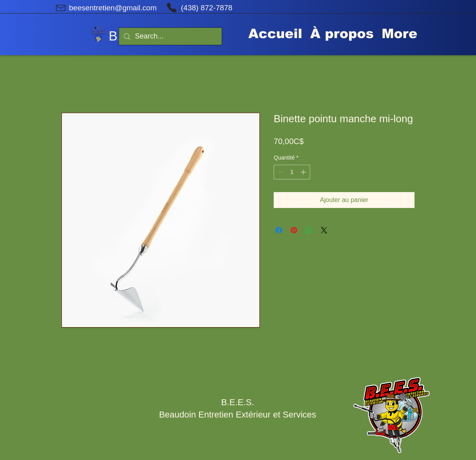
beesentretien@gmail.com (113, 8)
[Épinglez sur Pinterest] (294, 230)
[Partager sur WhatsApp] (309, 230)
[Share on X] (324, 230)
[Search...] (170, 36)
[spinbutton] (292, 172)
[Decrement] (280, 172)
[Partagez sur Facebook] (279, 230)
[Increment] (304, 172)
